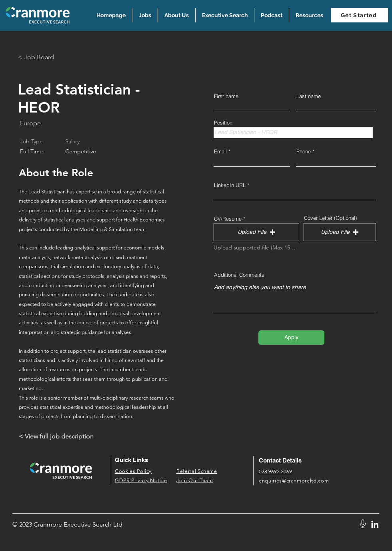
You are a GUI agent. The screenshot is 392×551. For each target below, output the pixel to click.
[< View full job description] (59, 437)
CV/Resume (228, 219)
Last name (309, 96)
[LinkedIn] (375, 525)
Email (220, 152)
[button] (309, 15)
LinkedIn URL (230, 185)
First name (226, 96)
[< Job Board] (46, 57)
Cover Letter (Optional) (330, 218)
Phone (304, 152)
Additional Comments (239, 275)
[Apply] (291, 338)
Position (223, 123)
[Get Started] (360, 15)
